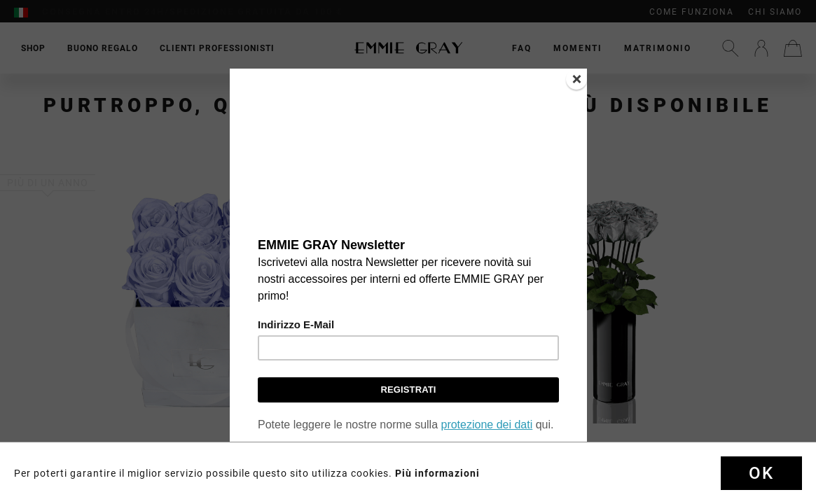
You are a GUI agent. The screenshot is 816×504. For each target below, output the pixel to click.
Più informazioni (437, 473)
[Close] (576, 79)
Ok (761, 473)
